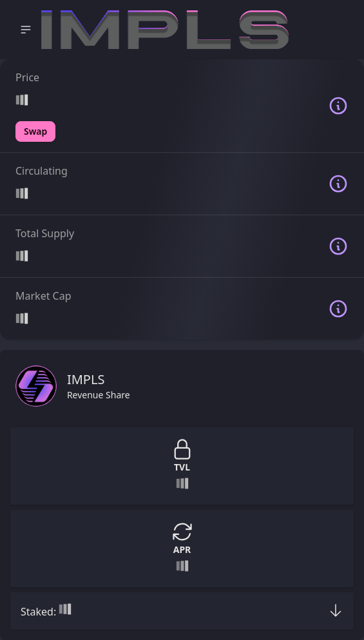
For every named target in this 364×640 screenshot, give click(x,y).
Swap (35, 131)
